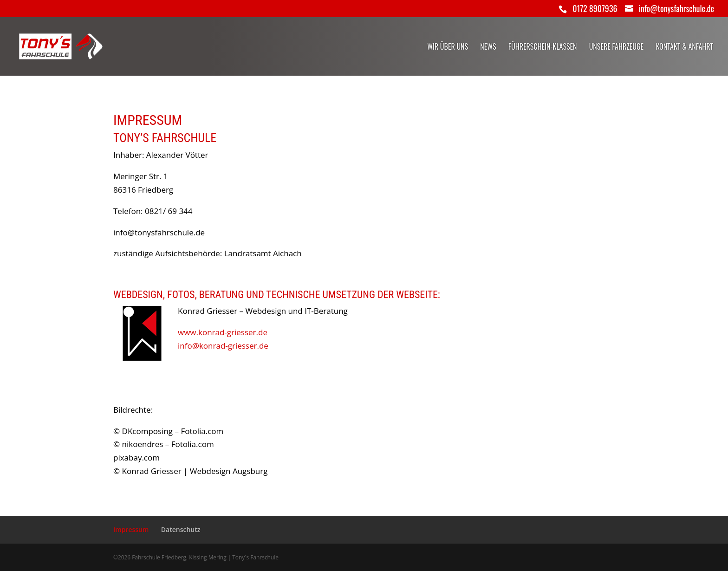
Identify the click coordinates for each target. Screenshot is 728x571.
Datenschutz (181, 529)
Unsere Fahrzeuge (616, 48)
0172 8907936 (595, 8)
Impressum (131, 529)
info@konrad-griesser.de (223, 346)
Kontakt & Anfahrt (684, 48)
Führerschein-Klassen (543, 48)
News (488, 48)
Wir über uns (448, 48)
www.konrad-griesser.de (223, 332)
